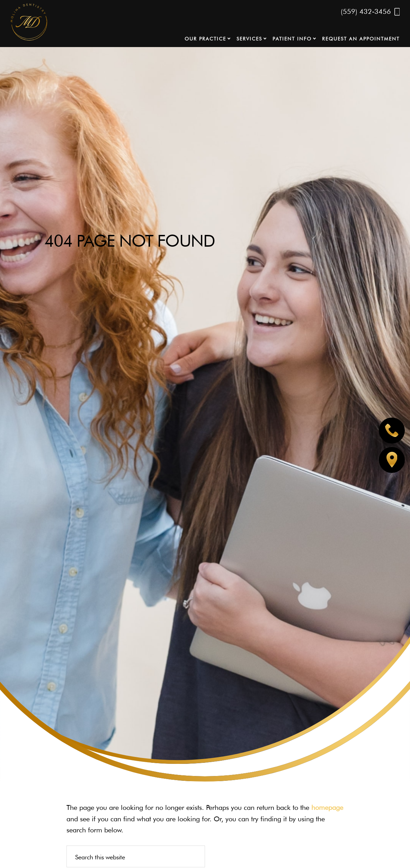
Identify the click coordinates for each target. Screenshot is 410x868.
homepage (327, 807)
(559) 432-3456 (370, 12)
